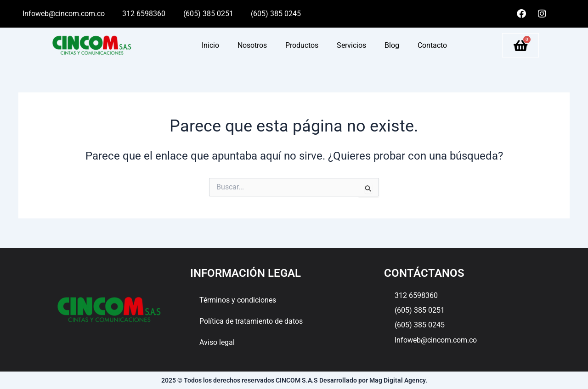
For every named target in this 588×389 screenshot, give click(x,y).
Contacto (432, 45)
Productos (302, 45)
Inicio (210, 45)
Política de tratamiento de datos (251, 321)
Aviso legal (217, 342)
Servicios (351, 45)
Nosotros (252, 45)
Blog (392, 45)
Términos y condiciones (238, 300)
